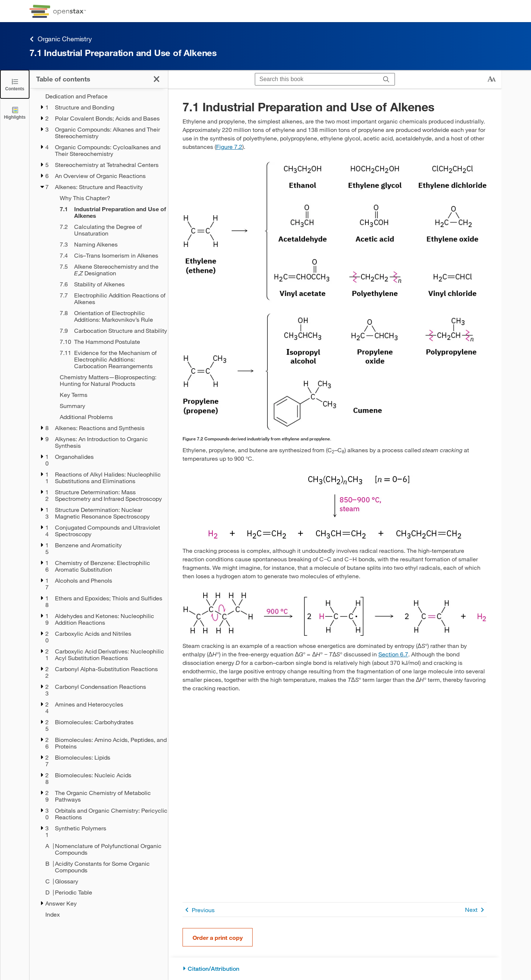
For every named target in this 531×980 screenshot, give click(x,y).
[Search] (386, 79)
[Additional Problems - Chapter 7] (109, 417)
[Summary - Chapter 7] (109, 406)
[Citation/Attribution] (335, 969)
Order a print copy (218, 937)
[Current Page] (109, 212)
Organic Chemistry (61, 39)
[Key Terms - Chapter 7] (109, 395)
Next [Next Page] (476, 910)
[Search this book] (317, 79)
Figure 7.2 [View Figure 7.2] (229, 147)
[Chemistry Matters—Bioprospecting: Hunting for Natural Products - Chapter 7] (109, 380)
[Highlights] (15, 113)
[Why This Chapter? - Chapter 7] (109, 198)
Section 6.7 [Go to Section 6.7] (393, 654)
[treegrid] (99, 505)
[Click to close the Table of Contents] (15, 84)
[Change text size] (492, 79)
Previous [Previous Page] (199, 910)
